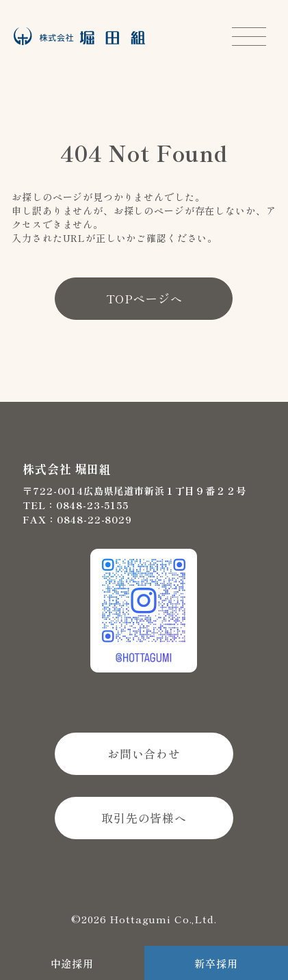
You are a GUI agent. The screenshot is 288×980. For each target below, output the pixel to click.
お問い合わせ (144, 753)
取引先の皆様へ (144, 818)
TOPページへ (144, 298)
